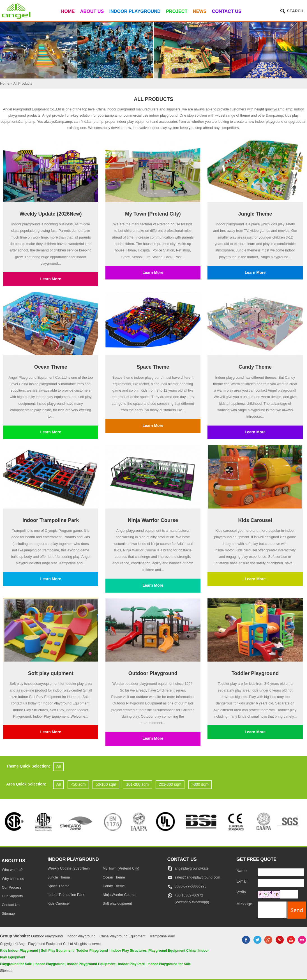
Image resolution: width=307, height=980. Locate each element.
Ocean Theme (51, 367)
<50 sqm (78, 784)
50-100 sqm (106, 784)
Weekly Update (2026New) (51, 214)
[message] (272, 910)
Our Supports (12, 896)
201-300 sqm (170, 784)
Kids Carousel (255, 520)
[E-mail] (281, 883)
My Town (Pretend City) (153, 214)
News (200, 11)
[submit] (297, 910)
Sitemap (8, 914)
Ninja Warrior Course (153, 520)
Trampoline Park (162, 936)
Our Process (11, 887)
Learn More (50, 279)
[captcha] (289, 894)
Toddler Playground (255, 673)
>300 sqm (200, 784)
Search (295, 11)
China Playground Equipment (123, 936)
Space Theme (153, 367)
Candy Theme (255, 367)
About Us (92, 11)
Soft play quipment (51, 673)
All (58, 767)
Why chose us (13, 879)
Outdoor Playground (153, 673)
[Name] (281, 872)
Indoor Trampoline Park (51, 520)
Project (177, 11)
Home (68, 11)
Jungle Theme (255, 214)
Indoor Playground (135, 11)
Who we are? (12, 870)
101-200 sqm (138, 784)
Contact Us (227, 11)
